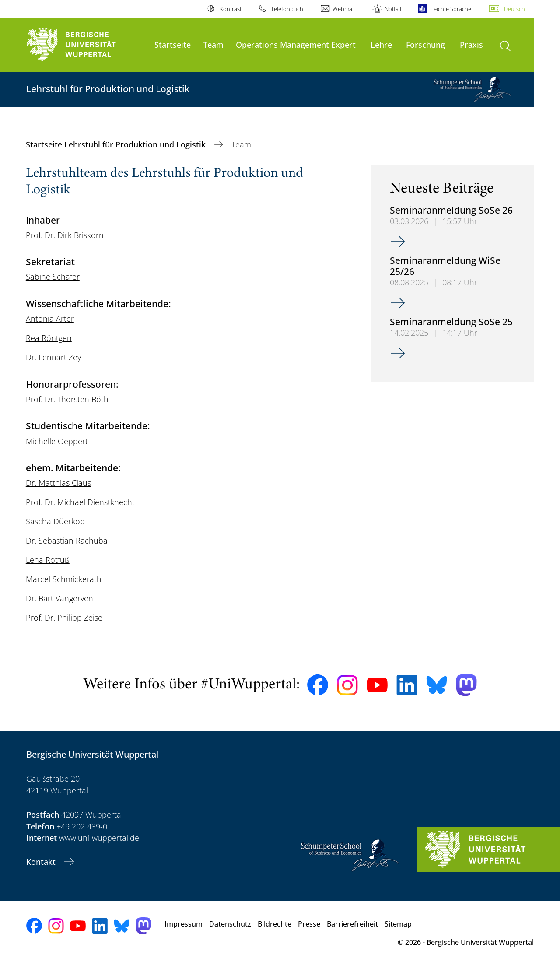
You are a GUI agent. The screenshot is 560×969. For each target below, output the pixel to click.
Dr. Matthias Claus (58, 483)
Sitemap (398, 924)
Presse (309, 924)
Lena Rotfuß (48, 560)
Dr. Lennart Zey (53, 357)
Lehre (381, 44)
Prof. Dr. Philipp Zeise (64, 618)
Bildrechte (275, 924)
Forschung (425, 44)
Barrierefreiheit (352, 924)
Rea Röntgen (49, 338)
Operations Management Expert (296, 44)
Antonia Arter (50, 319)
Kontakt (42, 862)
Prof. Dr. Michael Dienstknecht (80, 502)
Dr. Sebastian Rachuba (67, 541)
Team (213, 44)
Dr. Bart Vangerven (59, 598)
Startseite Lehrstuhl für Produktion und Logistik (117, 144)
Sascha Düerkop (55, 521)
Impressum (184, 924)
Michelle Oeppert (57, 441)
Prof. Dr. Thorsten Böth (67, 399)
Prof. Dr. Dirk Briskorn (65, 235)
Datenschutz (230, 924)
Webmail (344, 9)
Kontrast (231, 9)
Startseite (173, 44)
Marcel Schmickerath (64, 579)
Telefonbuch (287, 9)
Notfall (393, 9)
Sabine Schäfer (53, 277)
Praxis (471, 44)
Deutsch (514, 9)
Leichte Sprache (451, 9)
